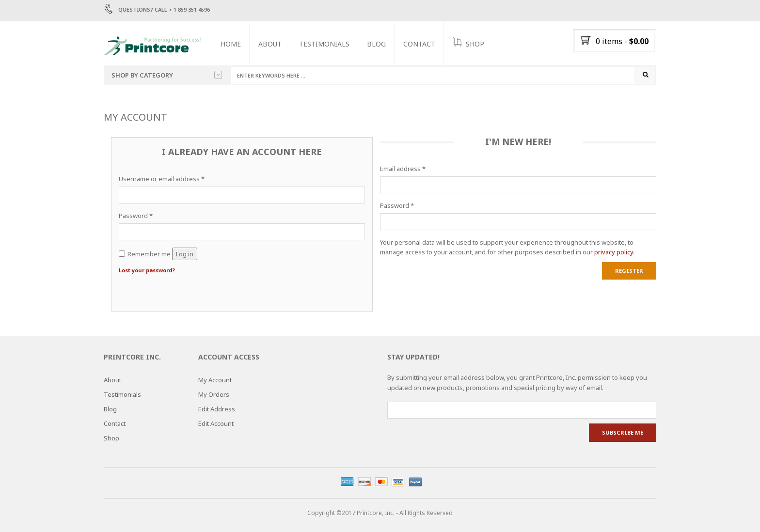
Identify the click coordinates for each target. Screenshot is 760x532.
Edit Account (216, 424)
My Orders (214, 395)
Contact (419, 44)
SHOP (468, 43)
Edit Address (217, 409)
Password (136, 216)
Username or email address (162, 179)
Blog (376, 44)
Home (231, 44)
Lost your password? (147, 271)
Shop (111, 438)
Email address (403, 169)
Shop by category (167, 75)
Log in (185, 254)
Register (629, 271)
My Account (215, 380)
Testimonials (324, 44)
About (270, 44)
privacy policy (614, 252)
